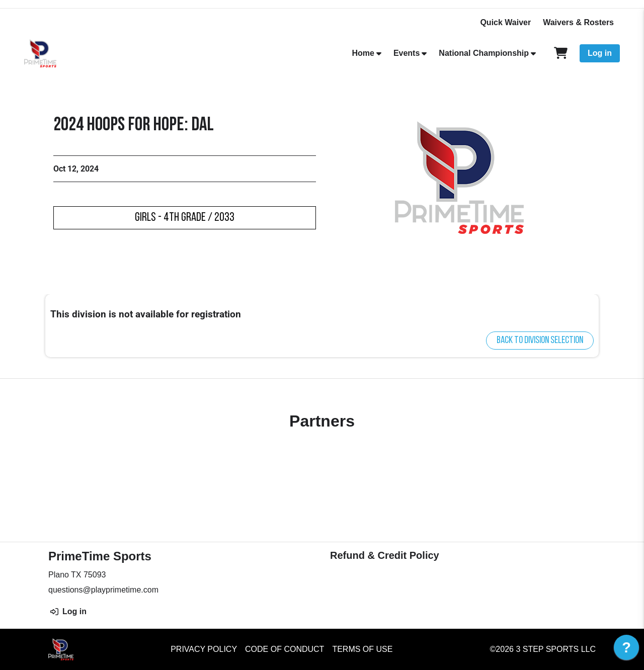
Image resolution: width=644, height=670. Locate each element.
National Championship (484, 53)
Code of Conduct (285, 649)
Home (363, 53)
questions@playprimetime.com (103, 590)
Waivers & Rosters (578, 22)
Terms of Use (362, 649)
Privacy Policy (204, 649)
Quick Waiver (505, 22)
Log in (600, 53)
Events (407, 53)
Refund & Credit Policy (385, 555)
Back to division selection (540, 341)
